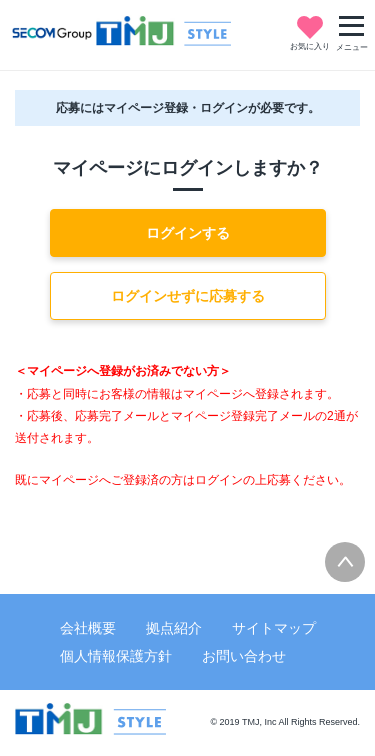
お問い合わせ (244, 656)
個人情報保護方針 (116, 656)
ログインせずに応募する (188, 296)
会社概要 (88, 628)
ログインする (188, 233)
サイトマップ (274, 628)
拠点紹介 (174, 628)
